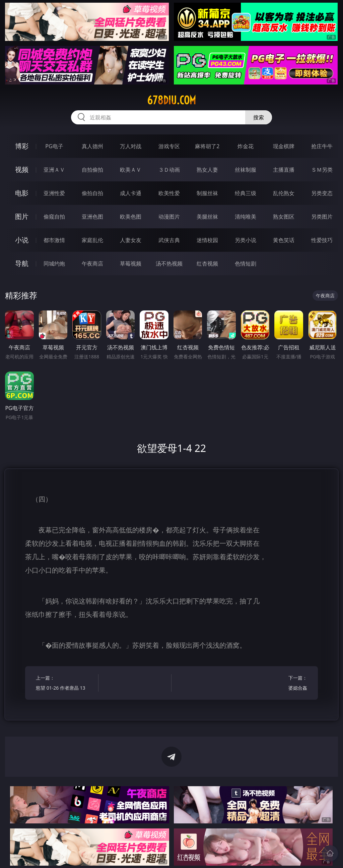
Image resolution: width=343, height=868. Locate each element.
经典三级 (246, 193)
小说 (22, 240)
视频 (22, 169)
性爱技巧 (322, 240)
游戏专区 (169, 146)
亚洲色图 (92, 217)
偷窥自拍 (54, 217)
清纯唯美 (246, 217)
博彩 (22, 146)
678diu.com (171, 100)
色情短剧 (246, 264)
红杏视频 (207, 264)
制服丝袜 (207, 193)
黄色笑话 (284, 240)
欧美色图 (131, 217)
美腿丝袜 (207, 217)
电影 (22, 193)
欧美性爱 (169, 193)
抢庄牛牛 (322, 146)
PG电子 (54, 146)
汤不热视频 (169, 264)
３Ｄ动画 (169, 170)
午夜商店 (92, 264)
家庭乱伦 (92, 240)
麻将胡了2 (207, 146)
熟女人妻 (207, 170)
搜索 (259, 117)
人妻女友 (131, 240)
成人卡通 (131, 193)
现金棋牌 (284, 146)
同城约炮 (54, 264)
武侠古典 (169, 240)
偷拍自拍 (92, 193)
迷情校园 (207, 240)
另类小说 (246, 240)
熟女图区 (284, 217)
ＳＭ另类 (322, 170)
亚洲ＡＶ (54, 170)
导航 (22, 263)
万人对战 (131, 146)
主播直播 (284, 170)
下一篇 (278, 684)
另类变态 (322, 193)
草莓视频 (131, 264)
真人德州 (92, 146)
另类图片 (322, 217)
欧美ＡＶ (131, 170)
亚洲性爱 (54, 193)
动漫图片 (169, 217)
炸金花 (246, 146)
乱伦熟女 (284, 193)
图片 (22, 216)
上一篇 (65, 684)
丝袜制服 (246, 170)
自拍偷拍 (92, 170)
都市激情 (54, 240)
